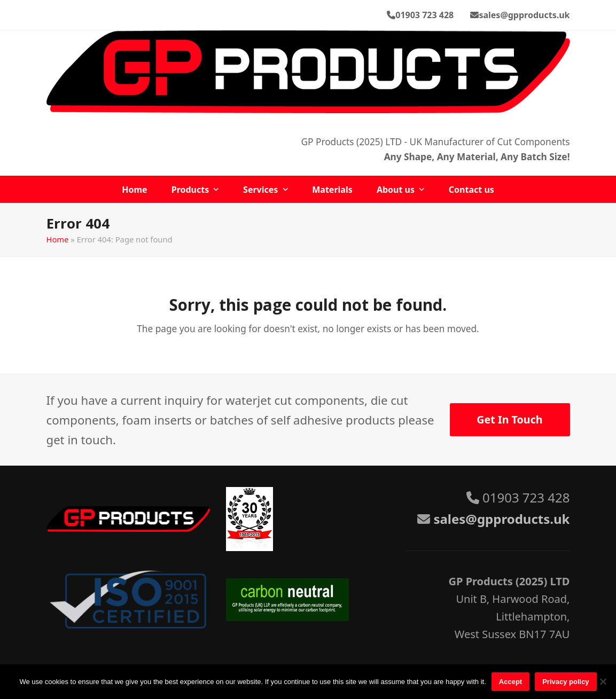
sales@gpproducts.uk (524, 15)
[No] (603, 681)
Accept (510, 682)
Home (58, 239)
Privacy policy (566, 682)
